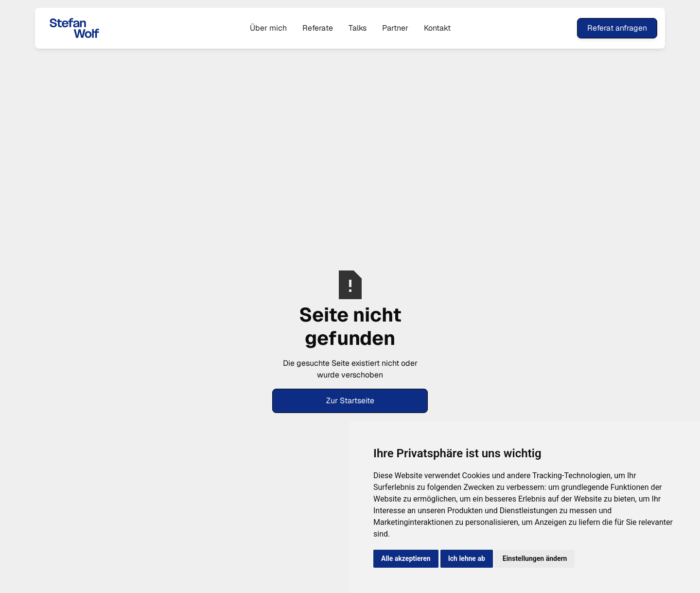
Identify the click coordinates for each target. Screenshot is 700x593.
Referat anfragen (617, 28)
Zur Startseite (350, 401)
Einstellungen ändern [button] (535, 558)
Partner (395, 28)
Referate (318, 28)
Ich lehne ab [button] (467, 558)
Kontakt (437, 28)
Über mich (268, 28)
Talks (358, 28)
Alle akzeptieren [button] (406, 558)
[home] (107, 28)
